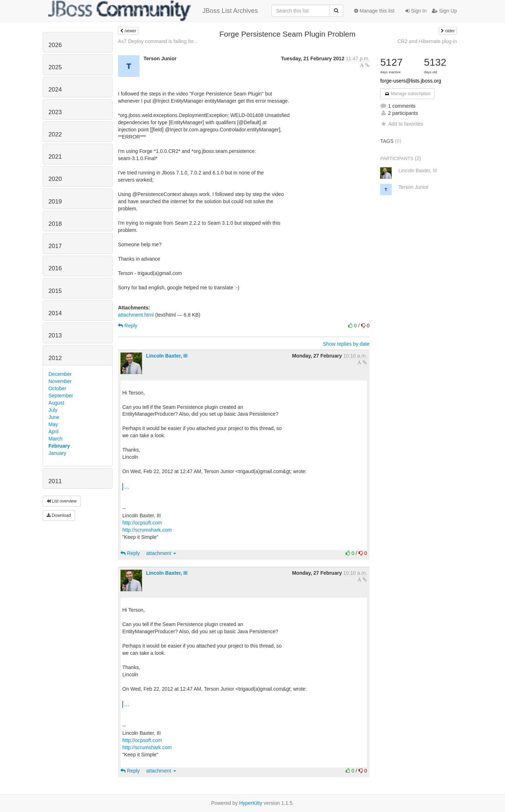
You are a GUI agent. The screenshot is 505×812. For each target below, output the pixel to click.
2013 (55, 335)
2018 (55, 224)
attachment (161, 553)
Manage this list (374, 11)
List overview (62, 501)
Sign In (416, 11)
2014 (55, 313)
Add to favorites (402, 124)
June (54, 417)
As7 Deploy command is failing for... (158, 41)
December (60, 374)
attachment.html (136, 315)
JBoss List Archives (153, 11)
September (61, 396)
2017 (55, 246)
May (53, 424)
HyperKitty (251, 803)
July (53, 410)
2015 (55, 291)
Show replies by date (346, 344)
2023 (55, 112)
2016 (55, 268)
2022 (55, 134)
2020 (55, 179)
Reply (128, 326)
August (56, 403)
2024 (55, 90)
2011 (55, 481)
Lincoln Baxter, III (167, 356)
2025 (55, 67)
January (57, 453)
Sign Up (444, 11)
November (60, 381)
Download (59, 515)
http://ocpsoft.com (142, 523)
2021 (55, 157)
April (53, 431)
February (59, 446)
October (57, 388)
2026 (55, 45)
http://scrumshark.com (147, 530)
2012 (55, 358)
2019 (55, 202)
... (127, 486)
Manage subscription (407, 94)
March (55, 439)
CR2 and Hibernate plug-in (427, 41)
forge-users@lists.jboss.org (411, 81)
